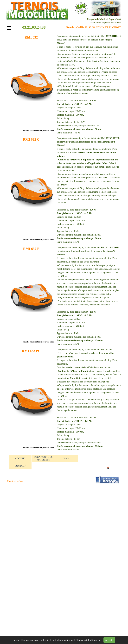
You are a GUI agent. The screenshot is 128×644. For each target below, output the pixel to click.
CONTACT (20, 466)
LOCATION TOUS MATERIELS (43, 458)
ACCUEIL (20, 458)
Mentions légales (15, 481)
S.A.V (66, 458)
